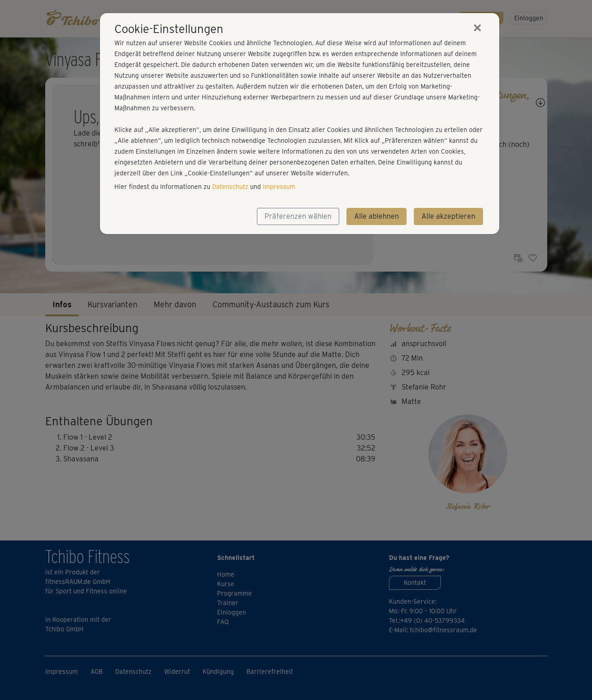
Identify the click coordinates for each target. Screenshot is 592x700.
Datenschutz (230, 187)
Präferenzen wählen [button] (298, 216)
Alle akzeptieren (448, 216)
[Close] (478, 28)
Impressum (279, 187)
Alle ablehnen (377, 216)
